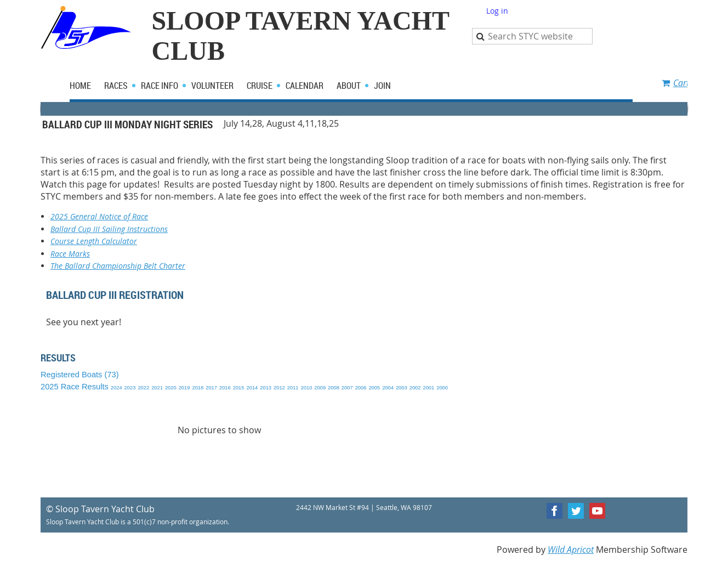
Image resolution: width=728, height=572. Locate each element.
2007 (347, 388)
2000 (442, 388)
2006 (361, 388)
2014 (252, 388)
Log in (497, 11)
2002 (415, 388)
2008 (334, 388)
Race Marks (70, 254)
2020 (171, 388)
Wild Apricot (571, 550)
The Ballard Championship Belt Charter (118, 266)
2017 (211, 388)
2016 (225, 388)
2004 (388, 388)
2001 (428, 388)
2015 (239, 388)
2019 (184, 388)
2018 (198, 388)
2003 (402, 388)
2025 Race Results (75, 387)
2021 (157, 388)
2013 (266, 388)
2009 (320, 388)
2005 (374, 388)
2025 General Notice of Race (99, 216)
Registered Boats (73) (80, 375)
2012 (279, 388)
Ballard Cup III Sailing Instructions (109, 229)
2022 (143, 388)
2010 (307, 388)
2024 (116, 388)
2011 (293, 388)
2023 (130, 388)
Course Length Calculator (94, 241)
